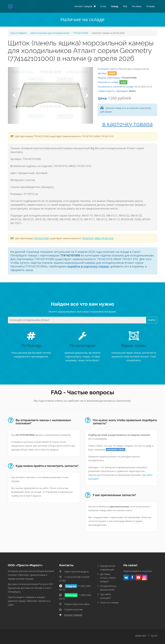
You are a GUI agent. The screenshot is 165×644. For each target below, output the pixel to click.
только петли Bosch (88, 360)
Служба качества (73, 609)
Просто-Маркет (19, 33)
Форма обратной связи (77, 604)
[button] (14, 95)
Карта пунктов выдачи (76, 572)
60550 (112, 73)
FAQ (125, 6)
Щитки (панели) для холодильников (50, 33)
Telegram (71, 586)
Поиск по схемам (109, 603)
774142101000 (81, 33)
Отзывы (151, 6)
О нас (103, 6)
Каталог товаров (73, 615)
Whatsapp (71, 595)
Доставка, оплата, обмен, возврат (108, 578)
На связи (137, 6)
